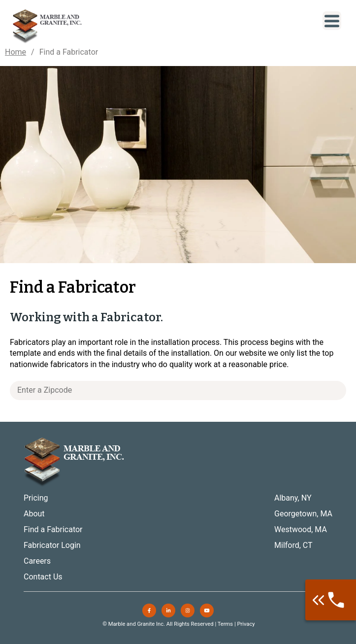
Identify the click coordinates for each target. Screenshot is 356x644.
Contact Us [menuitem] (43, 577)
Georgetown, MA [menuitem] (303, 514)
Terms (225, 624)
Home (16, 52)
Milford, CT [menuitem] (293, 545)
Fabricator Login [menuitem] (52, 545)
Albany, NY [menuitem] (293, 498)
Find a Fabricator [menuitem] (53, 529)
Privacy (246, 624)
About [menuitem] (34, 514)
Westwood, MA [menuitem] (301, 529)
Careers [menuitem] (37, 561)
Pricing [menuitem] (36, 498)
